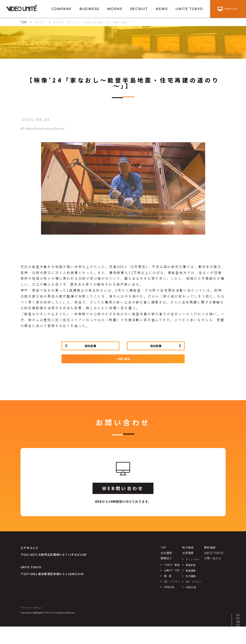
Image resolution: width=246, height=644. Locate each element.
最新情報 (210, 548)
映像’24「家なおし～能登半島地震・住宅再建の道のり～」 (95, 22)
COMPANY (62, 9)
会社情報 (166, 553)
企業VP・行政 (172, 571)
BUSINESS (89, 9)
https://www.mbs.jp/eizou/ (43, 129)
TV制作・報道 (172, 565)
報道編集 (191, 571)
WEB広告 (169, 587)
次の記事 (156, 346)
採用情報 (188, 553)
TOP (24, 22)
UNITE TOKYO (189, 9)
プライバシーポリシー (32, 608)
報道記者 (191, 565)
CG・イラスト (172, 582)
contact (228, 9)
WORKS (115, 9)
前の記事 (90, 346)
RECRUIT (139, 9)
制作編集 (191, 576)
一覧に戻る (123, 359)
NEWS (162, 9)
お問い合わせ (213, 559)
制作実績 (188, 548)
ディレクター (193, 560)
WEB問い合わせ (123, 488)
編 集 (168, 576)
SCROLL (238, 624)
